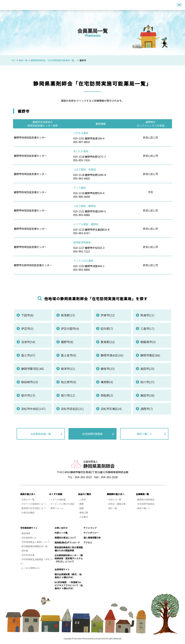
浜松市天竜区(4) (111, 409)
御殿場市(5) (148, 342)
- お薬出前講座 (27, 512)
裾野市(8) (67, 342)
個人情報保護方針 (92, 538)
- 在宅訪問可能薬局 (145, 504)
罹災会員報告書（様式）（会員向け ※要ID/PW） (68, 576)
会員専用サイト (62, 569)
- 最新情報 (25, 533)
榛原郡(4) (107, 382)
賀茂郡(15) (68, 315)
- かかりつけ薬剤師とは (32, 504)
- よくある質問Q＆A (30, 568)
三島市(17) (147, 329)
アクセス (88, 542)
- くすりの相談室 (57, 499)
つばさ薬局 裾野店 (85, 206)
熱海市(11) (147, 315)
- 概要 (81, 504)
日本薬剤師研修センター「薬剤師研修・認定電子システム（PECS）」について (69, 558)
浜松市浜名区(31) (72, 409)
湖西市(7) (147, 409)
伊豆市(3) (27, 329)
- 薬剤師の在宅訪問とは (32, 508)
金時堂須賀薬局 (82, 242)
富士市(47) (28, 355)
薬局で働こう (144, 434)
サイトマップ (90, 528)
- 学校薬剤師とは (28, 538)
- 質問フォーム (56, 508)
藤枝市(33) (108, 369)
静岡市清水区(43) (112, 355)
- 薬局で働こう (143, 508)
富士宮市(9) (69, 355)
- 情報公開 (83, 512)
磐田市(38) (147, 395)
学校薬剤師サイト (29, 528)
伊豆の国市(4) (70, 329)
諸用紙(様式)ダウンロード (67, 542)
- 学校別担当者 (27, 555)
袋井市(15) (28, 395)
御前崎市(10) (30, 382)
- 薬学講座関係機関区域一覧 (34, 546)
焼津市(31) (68, 369)
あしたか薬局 (81, 151)
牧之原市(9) (69, 382)
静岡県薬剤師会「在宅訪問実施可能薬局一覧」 (53, 60)
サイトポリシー (91, 533)
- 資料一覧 (112, 508)
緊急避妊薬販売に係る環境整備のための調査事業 (69, 549)
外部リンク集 (61, 533)
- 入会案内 (83, 517)
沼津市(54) (28, 342)
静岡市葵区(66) (150, 355)
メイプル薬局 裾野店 (86, 224)
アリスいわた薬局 (83, 261)
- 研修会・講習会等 (116, 504)
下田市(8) (27, 315)
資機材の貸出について (65, 538)
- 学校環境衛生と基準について (35, 542)
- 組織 (81, 508)
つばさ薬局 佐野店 (85, 169)
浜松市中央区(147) (33, 409)
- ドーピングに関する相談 (62, 504)
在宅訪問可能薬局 (92, 434)
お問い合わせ (61, 528)
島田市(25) (147, 369)
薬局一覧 (23, 60)
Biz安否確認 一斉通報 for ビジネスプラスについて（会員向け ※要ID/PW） (69, 585)
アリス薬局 (79, 188)
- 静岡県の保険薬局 (145, 499)
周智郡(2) (107, 395)
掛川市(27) (147, 382)
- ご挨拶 (82, 499)
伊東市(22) (108, 315)
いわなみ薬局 (81, 133)
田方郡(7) (107, 329)
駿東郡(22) (108, 342)
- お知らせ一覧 (27, 499)
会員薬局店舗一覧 (41, 434)
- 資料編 (24, 551)
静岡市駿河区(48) (33, 369)
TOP (13, 60)
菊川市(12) (68, 395)
